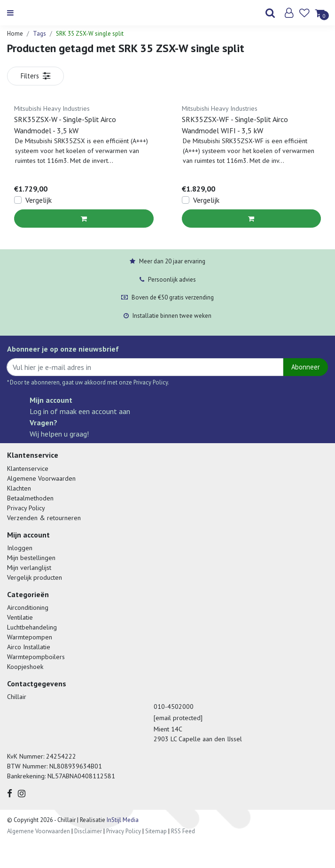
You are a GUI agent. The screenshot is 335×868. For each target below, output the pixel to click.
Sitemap (156, 831)
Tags (39, 34)
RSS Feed (183, 831)
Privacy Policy (26, 508)
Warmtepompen (30, 637)
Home (15, 34)
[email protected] (178, 718)
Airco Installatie (29, 647)
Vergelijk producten (35, 577)
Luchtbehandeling (32, 627)
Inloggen (20, 548)
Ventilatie (20, 617)
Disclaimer (88, 831)
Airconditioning (28, 607)
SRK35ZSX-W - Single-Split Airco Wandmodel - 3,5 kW (65, 125)
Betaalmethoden (30, 498)
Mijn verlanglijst (29, 568)
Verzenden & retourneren (44, 518)
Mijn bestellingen (31, 558)
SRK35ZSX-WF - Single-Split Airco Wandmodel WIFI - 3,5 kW (235, 125)
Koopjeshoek (25, 667)
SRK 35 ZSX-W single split (90, 34)
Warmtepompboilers (36, 657)
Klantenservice (28, 469)
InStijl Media (122, 820)
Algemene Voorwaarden (41, 478)
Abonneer (306, 367)
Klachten (19, 488)
